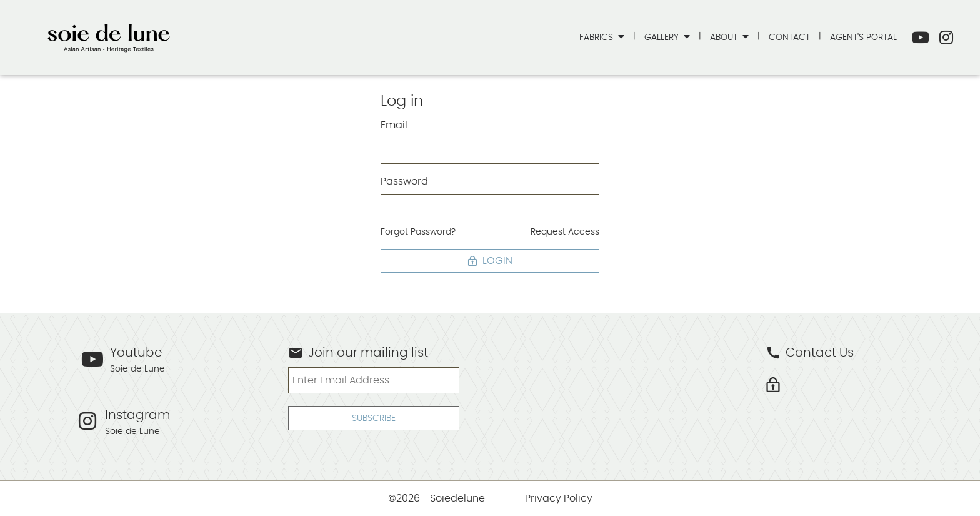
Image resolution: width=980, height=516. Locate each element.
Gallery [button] (663, 37)
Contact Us (810, 353)
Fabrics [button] (597, 37)
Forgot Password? (418, 232)
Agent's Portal (863, 37)
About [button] (725, 37)
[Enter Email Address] (373, 380)
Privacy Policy (559, 498)
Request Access (565, 232)
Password (404, 181)
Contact (789, 37)
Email (394, 125)
